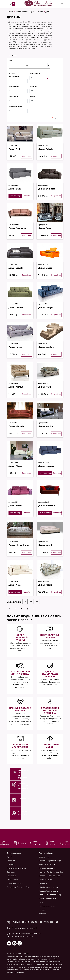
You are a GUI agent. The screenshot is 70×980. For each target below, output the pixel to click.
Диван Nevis (15, 585)
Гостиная (11, 861)
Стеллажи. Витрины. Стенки (51, 876)
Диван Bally (15, 189)
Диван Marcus (16, 387)
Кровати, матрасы (47, 865)
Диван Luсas (15, 347)
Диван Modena (46, 466)
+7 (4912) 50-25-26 (35, 922)
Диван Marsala (16, 426)
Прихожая (11, 876)
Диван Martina (46, 426)
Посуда (42, 910)
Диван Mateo (15, 466)
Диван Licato (45, 268)
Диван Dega (45, 228)
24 (25, 602)
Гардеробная (13, 880)
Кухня (9, 857)
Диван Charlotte (17, 228)
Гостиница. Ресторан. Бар (18, 887)
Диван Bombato (47, 189)
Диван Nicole (45, 585)
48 (31, 602)
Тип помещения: (14, 853)
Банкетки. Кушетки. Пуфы (50, 861)
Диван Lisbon (16, 308)
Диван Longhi (46, 308)
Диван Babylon (46, 149)
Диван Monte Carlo (18, 545)
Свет (41, 902)
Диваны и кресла (37, 12)
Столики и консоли (47, 868)
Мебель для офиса (47, 906)
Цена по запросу (16, 196)
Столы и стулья (46, 880)
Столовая (11, 872)
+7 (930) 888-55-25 (50, 922)
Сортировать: (13, 55)
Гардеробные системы (49, 891)
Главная (10, 12)
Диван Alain (15, 149)
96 (37, 602)
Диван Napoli (45, 545)
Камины (42, 914)
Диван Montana (46, 506)
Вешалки (43, 883)
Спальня (10, 865)
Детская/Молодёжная (16, 868)
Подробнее (26, 156)
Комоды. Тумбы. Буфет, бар (51, 872)
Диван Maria (45, 387)
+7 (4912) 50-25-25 (19, 922)
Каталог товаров (22, 12)
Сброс (55, 118)
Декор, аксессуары (47, 899)
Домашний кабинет (15, 883)
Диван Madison (46, 347)
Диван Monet (15, 506)
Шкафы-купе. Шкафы (48, 887)
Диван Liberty (16, 268)
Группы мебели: (46, 853)
